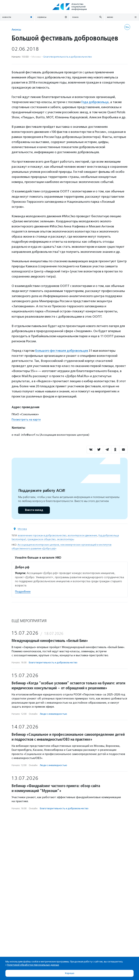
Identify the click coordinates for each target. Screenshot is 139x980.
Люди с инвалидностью (53, 714)
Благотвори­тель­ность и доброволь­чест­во (68, 57)
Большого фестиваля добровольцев (62, 351)
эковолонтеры (66, 539)
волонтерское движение (82, 535)
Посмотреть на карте (26, 420)
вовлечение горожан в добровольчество (42, 535)
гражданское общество (42, 539)
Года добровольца (95, 102)
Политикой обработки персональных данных (33, 965)
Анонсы (16, 29)
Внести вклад (34, 510)
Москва (22, 529)
